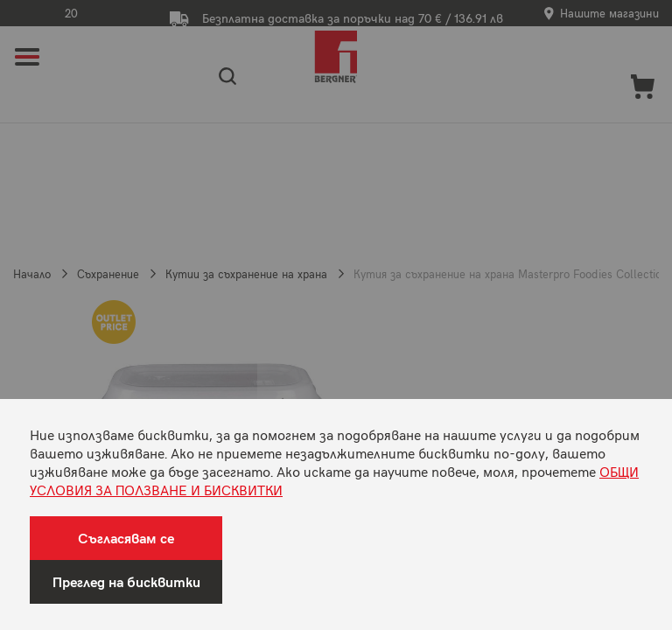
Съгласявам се (126, 538)
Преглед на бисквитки (126, 581)
